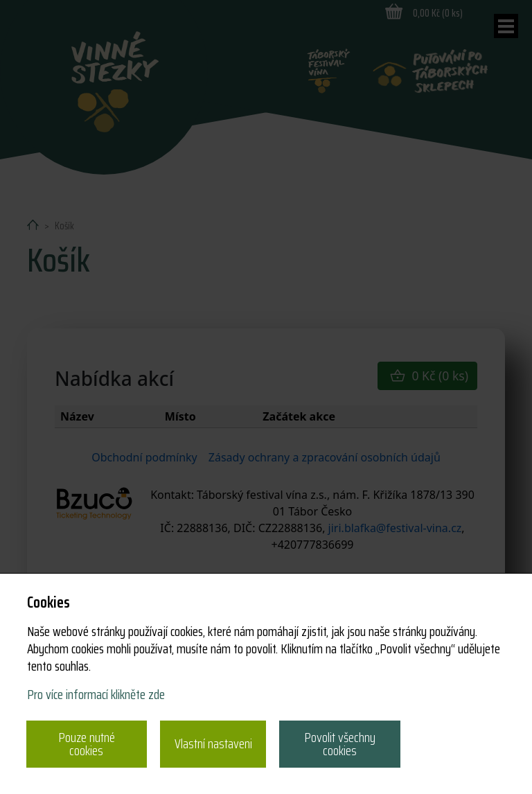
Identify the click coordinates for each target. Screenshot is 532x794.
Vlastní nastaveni (213, 743)
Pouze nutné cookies (87, 744)
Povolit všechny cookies (340, 744)
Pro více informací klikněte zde (96, 694)
